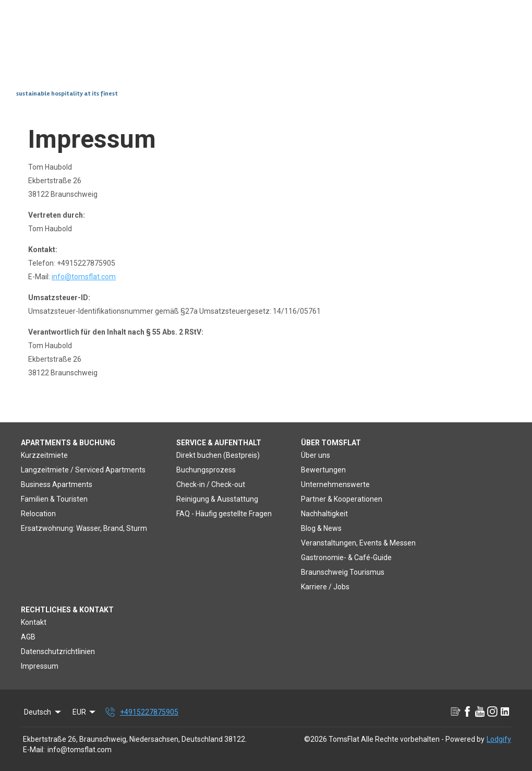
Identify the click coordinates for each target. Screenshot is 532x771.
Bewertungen (323, 470)
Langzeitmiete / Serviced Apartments (83, 470)
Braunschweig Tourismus (343, 572)
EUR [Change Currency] (85, 712)
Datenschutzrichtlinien (58, 651)
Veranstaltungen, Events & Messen (358, 543)
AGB (28, 637)
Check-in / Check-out (211, 484)
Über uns (316, 455)
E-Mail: (34, 750)
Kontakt (34, 622)
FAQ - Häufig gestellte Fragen (224, 514)
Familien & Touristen (54, 499)
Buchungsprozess (206, 470)
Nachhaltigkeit (324, 514)
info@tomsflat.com (84, 277)
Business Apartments (57, 484)
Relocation (38, 514)
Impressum (40, 666)
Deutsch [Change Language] (43, 712)
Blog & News (321, 528)
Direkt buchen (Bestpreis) (218, 455)
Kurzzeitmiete (44, 455)
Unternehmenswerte (335, 484)
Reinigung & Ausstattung (217, 499)
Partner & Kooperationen (342, 499)
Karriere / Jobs (325, 587)
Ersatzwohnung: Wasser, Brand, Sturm (84, 528)
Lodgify (499, 739)
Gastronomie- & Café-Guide (346, 558)
